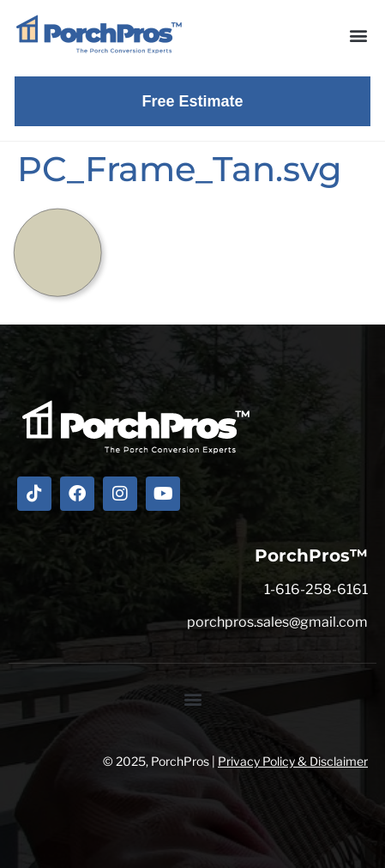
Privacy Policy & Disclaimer (293, 761)
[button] (358, 35)
